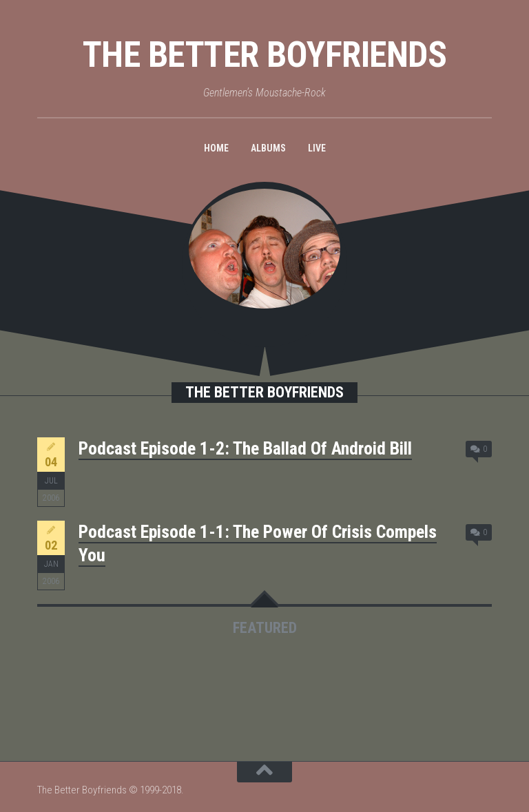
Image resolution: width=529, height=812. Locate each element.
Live (317, 148)
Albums (268, 148)
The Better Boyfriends (265, 55)
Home (216, 148)
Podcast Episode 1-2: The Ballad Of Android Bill (245, 448)
